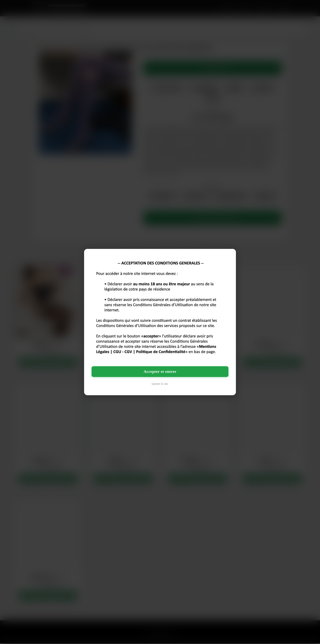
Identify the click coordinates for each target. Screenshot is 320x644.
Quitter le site (160, 384)
